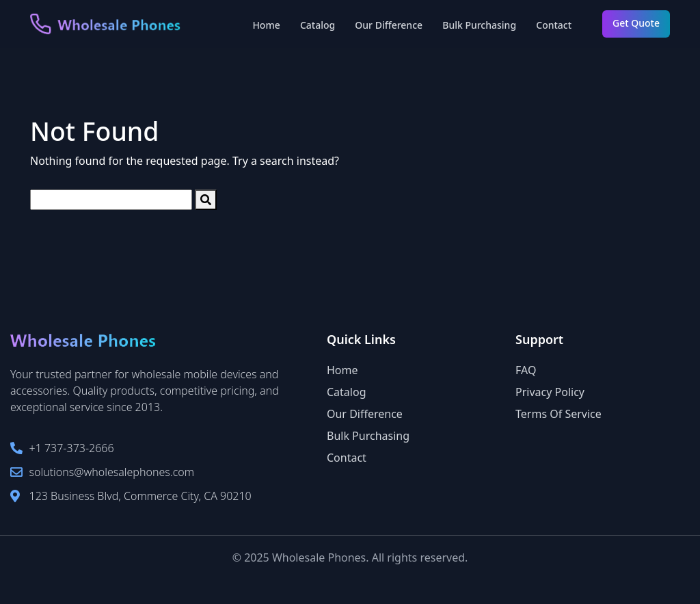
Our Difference (389, 25)
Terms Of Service (558, 414)
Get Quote (636, 23)
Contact (554, 25)
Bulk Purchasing (479, 25)
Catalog (318, 25)
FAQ (526, 370)
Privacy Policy (550, 392)
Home (266, 25)
